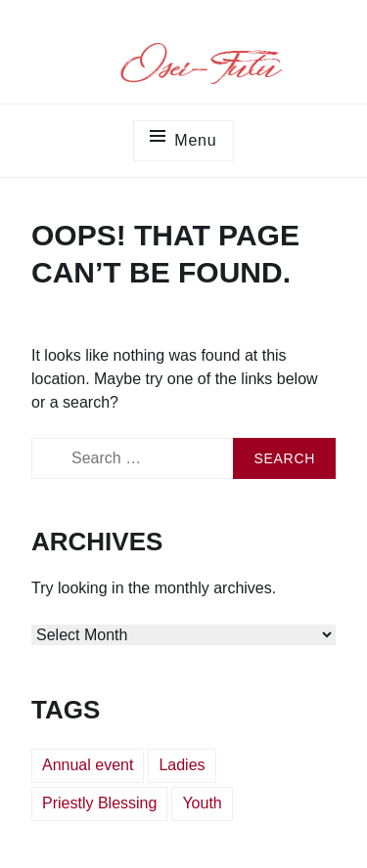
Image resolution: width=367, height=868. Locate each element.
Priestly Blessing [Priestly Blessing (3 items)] (99, 803)
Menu (195, 140)
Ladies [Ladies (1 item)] (182, 765)
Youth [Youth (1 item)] (202, 803)
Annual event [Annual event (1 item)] (88, 765)
